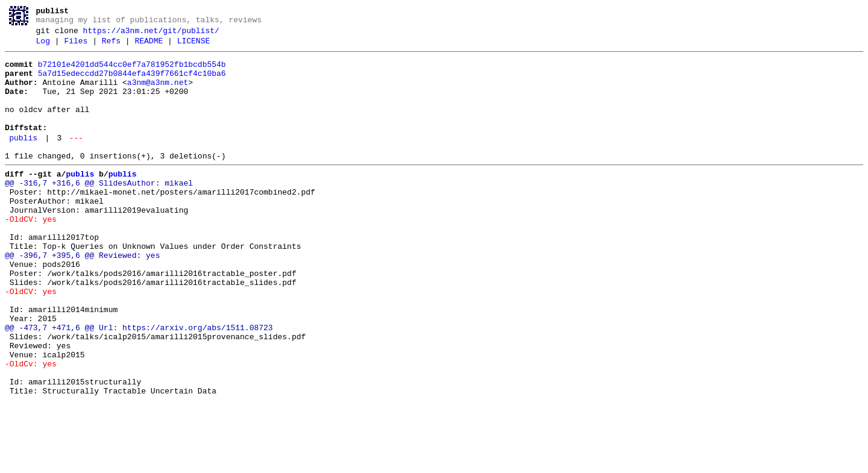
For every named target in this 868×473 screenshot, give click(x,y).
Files (76, 46)
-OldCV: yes (31, 254)
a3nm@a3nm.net (158, 93)
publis (23, 160)
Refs (111, 46)
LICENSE (194, 46)
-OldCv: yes (31, 427)
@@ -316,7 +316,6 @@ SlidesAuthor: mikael (99, 210)
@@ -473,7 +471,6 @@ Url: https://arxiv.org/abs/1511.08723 (139, 384)
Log (43, 46)
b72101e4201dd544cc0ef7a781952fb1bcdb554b (132, 72)
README (149, 46)
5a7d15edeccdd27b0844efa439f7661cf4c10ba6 (132, 83)
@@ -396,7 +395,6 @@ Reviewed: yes (82, 297)
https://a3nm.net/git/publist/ (151, 34)
